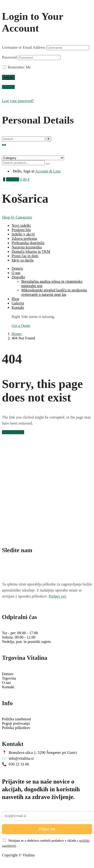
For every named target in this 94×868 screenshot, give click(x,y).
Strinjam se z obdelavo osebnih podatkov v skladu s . (46, 843)
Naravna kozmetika (27, 247)
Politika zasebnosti (16, 719)
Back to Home (13, 432)
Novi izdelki (21, 225)
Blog (15, 299)
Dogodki (18, 277)
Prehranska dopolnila (28, 243)
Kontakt (18, 307)
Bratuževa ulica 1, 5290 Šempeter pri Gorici (40, 753)
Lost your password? (18, 101)
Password (9, 57)
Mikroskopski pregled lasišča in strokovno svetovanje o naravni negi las (54, 292)
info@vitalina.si (18, 758)
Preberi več (57, 596)
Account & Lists (48, 171)
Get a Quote (21, 326)
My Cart (13, 179)
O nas (16, 273)
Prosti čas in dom (25, 256)
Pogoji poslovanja (16, 723)
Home (16, 334)
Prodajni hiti (21, 230)
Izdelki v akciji (23, 234)
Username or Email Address (24, 47)
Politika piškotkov (16, 728)
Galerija (18, 303)
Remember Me (17, 67)
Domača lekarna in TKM (31, 251)
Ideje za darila (23, 260)
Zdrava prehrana (24, 238)
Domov (17, 268)
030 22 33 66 (15, 764)
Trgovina (9, 678)
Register (8, 87)
